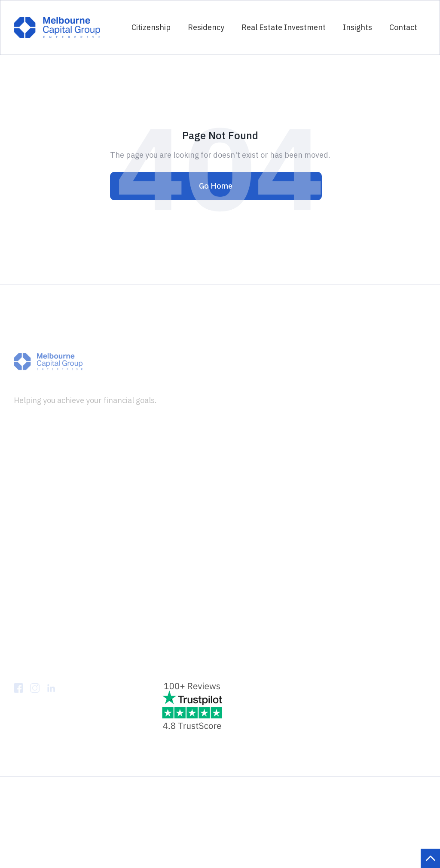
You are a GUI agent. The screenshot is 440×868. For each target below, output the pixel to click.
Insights (357, 27)
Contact (403, 27)
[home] (57, 27)
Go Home (216, 186)
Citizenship (151, 27)
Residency (206, 27)
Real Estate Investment (284, 27)
